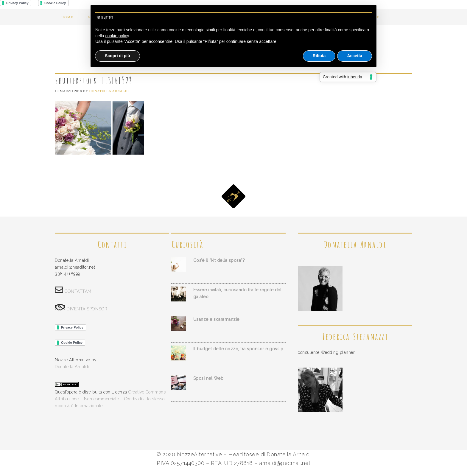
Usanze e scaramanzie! (217, 319)
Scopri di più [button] (117, 56)
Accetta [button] (355, 56)
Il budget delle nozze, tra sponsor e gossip (238, 349)
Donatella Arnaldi (72, 367)
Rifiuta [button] (319, 56)
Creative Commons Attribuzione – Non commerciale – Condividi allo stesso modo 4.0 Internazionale (110, 399)
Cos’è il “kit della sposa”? (219, 260)
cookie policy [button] (117, 36)
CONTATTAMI (78, 291)
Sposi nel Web (208, 378)
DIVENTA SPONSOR (87, 309)
